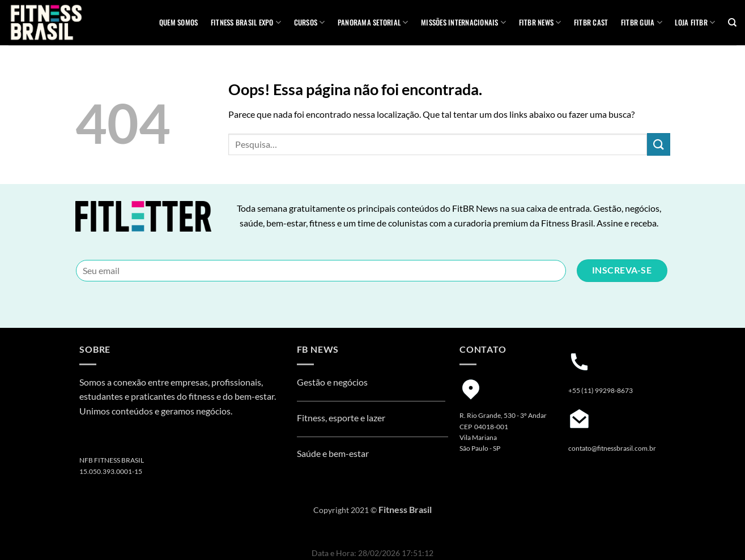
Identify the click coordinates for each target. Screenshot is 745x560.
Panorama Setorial (373, 23)
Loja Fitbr (695, 23)
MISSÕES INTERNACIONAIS (463, 23)
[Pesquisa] (732, 23)
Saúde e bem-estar (333, 453)
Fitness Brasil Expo (246, 23)
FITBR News (540, 23)
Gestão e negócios (332, 382)
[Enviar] (658, 144)
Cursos (310, 23)
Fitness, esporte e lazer (341, 418)
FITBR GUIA (642, 23)
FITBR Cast (591, 22)
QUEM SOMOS (179, 22)
